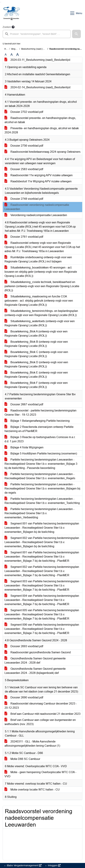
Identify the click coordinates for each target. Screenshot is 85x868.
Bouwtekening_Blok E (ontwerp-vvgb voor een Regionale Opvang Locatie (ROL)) (36, 375)
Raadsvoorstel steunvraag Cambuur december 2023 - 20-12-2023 (41, 706)
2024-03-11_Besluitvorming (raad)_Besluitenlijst (37, 60)
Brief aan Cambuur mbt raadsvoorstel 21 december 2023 (42, 714)
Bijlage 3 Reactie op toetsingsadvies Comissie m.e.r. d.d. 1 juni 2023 (40, 439)
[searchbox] (37, 34)
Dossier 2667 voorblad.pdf (24, 404)
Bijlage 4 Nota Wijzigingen (24, 447)
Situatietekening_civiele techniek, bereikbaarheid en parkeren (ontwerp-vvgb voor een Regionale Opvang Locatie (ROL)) (42, 286)
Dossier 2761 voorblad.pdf (24, 237)
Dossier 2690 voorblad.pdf (24, 697)
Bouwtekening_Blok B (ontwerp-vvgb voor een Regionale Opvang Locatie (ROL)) (36, 344)
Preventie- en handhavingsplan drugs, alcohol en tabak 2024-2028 (42, 130)
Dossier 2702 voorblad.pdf (24, 112)
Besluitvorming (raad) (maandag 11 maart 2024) (44, 49)
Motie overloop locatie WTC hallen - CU (32, 790)
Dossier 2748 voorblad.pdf (24, 199)
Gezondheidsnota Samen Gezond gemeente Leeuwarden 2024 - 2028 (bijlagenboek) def (35, 671)
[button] (76, 34)
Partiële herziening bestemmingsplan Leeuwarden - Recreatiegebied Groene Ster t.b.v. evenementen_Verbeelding (39, 513)
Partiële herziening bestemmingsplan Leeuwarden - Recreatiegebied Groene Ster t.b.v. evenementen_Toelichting (42, 501)
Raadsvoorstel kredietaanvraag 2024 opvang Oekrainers (42, 152)
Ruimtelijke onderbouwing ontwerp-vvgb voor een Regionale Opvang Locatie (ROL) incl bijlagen (38, 259)
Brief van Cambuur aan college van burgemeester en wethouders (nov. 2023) (40, 722)
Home (7, 49)
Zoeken (7, 27)
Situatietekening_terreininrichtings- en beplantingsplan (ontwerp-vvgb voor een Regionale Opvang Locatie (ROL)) (41, 313)
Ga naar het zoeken (0, 2)
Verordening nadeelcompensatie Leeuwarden (36, 215)
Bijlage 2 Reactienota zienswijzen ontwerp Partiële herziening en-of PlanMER (39, 429)
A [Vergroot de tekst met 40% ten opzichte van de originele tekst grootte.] (18, 55)
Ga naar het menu (1, 2)
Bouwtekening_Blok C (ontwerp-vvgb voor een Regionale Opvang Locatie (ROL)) (36, 354)
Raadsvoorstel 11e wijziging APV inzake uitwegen (39, 175)
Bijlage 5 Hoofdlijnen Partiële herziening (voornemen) (41, 454)
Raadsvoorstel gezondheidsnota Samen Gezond (38, 652)
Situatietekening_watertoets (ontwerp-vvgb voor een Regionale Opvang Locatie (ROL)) (40, 323)
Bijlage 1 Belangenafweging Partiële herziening (37, 421)
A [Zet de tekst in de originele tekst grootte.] (6, 55)
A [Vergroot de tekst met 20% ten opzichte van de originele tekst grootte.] (12, 55)
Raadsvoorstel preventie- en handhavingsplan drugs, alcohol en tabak (40, 120)
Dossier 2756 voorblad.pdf (24, 146)
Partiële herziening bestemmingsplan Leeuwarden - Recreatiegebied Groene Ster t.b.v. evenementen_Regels (40, 476)
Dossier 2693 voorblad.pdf (24, 646)
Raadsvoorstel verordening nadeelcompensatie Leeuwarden (37, 207)
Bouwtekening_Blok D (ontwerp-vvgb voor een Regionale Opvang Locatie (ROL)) (36, 364)
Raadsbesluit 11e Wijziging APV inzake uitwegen (38, 181)
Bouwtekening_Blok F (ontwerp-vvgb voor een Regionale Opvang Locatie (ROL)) (36, 385)
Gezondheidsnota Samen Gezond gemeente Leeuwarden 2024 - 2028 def (35, 661)
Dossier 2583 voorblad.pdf (24, 169)
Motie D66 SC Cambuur (22, 759)
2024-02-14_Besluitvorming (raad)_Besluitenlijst (37, 87)
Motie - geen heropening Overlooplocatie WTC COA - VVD (40, 774)
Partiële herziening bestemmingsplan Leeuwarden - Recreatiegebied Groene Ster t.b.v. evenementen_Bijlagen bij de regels (42, 489)
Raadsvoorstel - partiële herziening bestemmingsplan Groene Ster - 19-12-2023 (40, 413)
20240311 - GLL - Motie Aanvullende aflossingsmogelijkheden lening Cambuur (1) (32, 744)
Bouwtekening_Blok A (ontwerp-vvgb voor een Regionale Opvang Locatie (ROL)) (36, 334)
